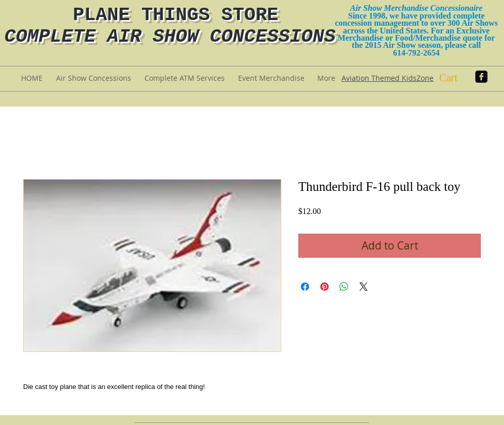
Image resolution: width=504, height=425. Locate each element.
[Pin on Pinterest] (325, 287)
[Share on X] (364, 287)
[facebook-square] (481, 77)
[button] (457, 78)
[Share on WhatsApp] (344, 287)
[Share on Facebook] (305, 287)
